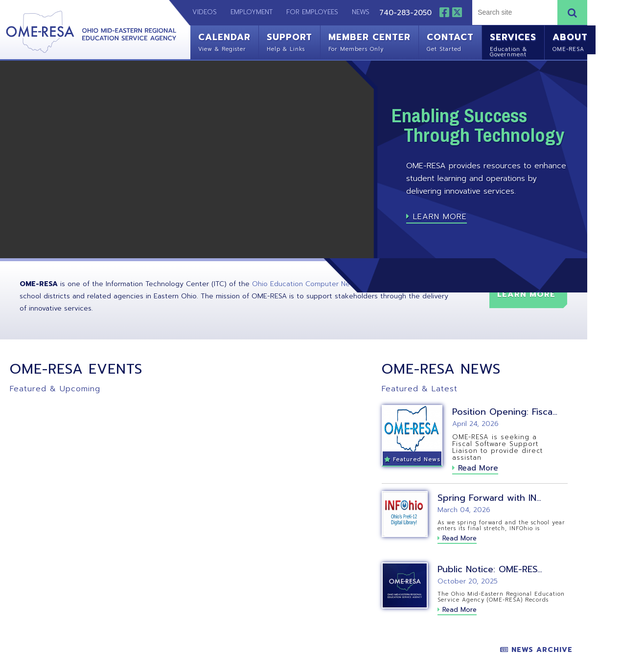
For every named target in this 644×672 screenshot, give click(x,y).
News (361, 12)
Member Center (369, 41)
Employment (252, 12)
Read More (475, 468)
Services (513, 44)
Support (289, 41)
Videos (200, 12)
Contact (450, 41)
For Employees (312, 12)
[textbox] (514, 12)
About (570, 41)
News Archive (536, 650)
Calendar (224, 41)
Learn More (437, 217)
